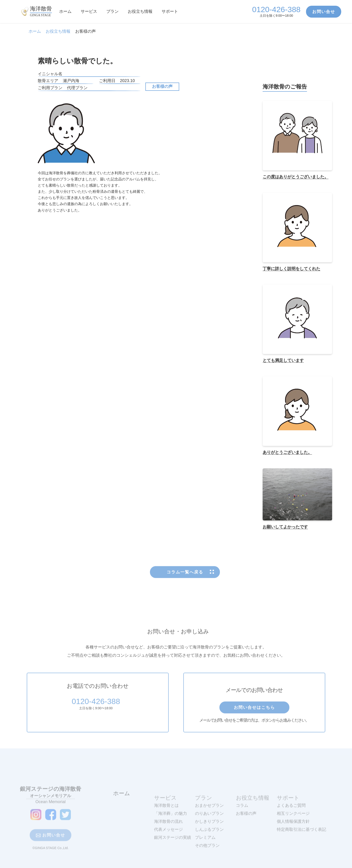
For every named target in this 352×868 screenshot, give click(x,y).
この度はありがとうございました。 (296, 177)
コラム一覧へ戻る (185, 584)
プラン (112, 11)
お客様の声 (162, 86)
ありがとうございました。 (287, 453)
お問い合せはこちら (254, 719)
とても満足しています (283, 361)
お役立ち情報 (140, 11)
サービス (89, 11)
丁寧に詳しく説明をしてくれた (291, 269)
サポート (170, 11)
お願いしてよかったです (285, 527)
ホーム (65, 11)
